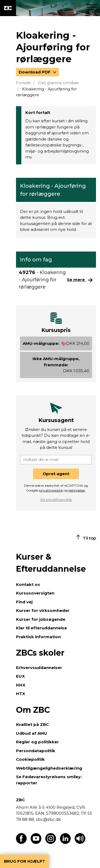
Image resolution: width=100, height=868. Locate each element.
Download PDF (35, 72)
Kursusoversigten (35, 593)
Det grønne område (59, 83)
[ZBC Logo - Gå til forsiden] (8, 8)
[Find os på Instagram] (51, 842)
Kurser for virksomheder (43, 610)
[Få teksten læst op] (80, 842)
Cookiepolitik (30, 759)
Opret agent (56, 474)
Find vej (24, 602)
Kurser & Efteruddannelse (51, 563)
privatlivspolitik (51, 490)
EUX (20, 676)
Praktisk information (38, 637)
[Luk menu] (92, 8)
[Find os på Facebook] (21, 842)
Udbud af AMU (32, 733)
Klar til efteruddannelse (41, 628)
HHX (21, 685)
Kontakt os (28, 584)
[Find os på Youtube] (36, 842)
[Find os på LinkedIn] (65, 842)
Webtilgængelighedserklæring (49, 768)
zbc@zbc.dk (48, 819)
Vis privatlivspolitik (56, 500)
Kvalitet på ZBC (32, 724)
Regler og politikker (37, 742)
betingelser (77, 490)
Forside (23, 83)
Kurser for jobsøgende (41, 619)
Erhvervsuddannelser (39, 668)
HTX (21, 694)
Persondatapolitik (36, 751)
